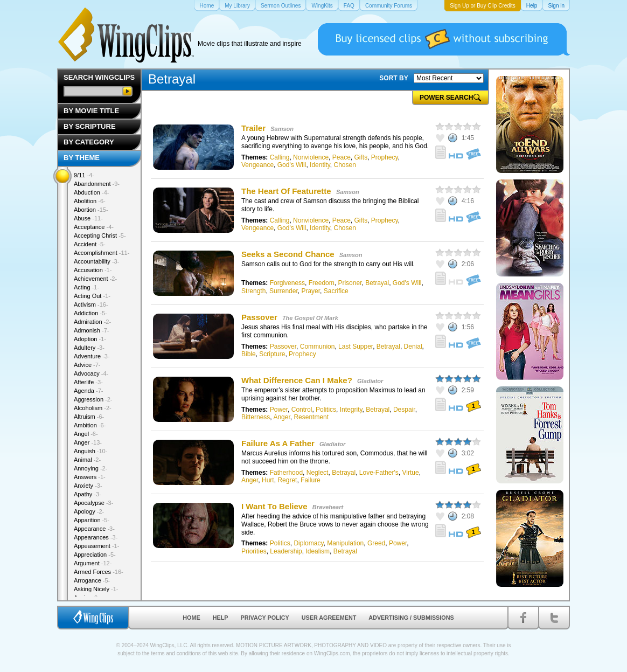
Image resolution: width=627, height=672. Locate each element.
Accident (90, 244)
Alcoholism (93, 408)
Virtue (411, 473)
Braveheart (328, 507)
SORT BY (393, 78)
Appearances (96, 537)
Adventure (92, 356)
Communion (318, 347)
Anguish (90, 451)
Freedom (322, 283)
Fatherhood (286, 473)
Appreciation (95, 555)
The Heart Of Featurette (286, 191)
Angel (86, 434)
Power (279, 410)
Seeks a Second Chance (288, 254)
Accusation (93, 270)
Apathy (88, 494)
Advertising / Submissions (411, 618)
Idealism (318, 551)
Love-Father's (379, 473)
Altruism (89, 417)
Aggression (93, 399)
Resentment (311, 417)
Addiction (90, 313)
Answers (90, 477)
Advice (87, 365)
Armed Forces (99, 572)
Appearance (94, 529)
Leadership (286, 551)
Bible (249, 354)
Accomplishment (102, 253)
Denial (413, 347)
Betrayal (377, 283)
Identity (320, 165)
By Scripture (90, 126)
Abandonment (97, 184)
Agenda (88, 391)
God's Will (292, 165)
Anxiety (88, 486)
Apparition (92, 520)
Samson (282, 129)
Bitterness (256, 417)
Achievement (95, 279)
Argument (93, 563)
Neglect (318, 473)
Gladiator (370, 381)
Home (191, 618)
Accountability (96, 261)
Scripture (272, 354)
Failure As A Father (278, 443)
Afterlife (88, 382)
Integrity (351, 410)
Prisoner (350, 283)
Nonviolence (311, 157)
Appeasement (96, 546)
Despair (404, 410)
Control (302, 410)
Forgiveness (287, 283)
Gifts (361, 157)
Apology (89, 511)
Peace (342, 157)
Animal (87, 460)
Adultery (89, 348)
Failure (311, 480)
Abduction (91, 192)
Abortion (91, 210)
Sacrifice (336, 291)
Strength (253, 291)
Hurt (268, 480)
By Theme (82, 158)
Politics (326, 410)
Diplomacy (308, 543)
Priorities (254, 551)
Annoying (90, 468)
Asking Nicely (96, 589)
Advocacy (91, 373)
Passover (259, 317)
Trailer (253, 128)
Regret (287, 480)
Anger (281, 417)
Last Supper (356, 347)
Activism (91, 304)
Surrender (284, 291)
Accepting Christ (100, 235)
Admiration (92, 322)
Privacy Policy (265, 618)
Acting (86, 287)
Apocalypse (93, 503)
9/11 (84, 175)
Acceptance (94, 227)
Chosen (345, 165)
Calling (280, 157)
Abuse (88, 218)
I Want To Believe (274, 506)
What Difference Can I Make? (297, 380)
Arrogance (92, 580)
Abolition (90, 201)
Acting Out (92, 296)
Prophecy (385, 157)
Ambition (90, 425)
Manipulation (345, 543)
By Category (89, 142)
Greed (376, 543)
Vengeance (257, 165)
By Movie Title (91, 111)
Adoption (90, 339)
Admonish (91, 330)
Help (221, 618)
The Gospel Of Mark (310, 318)
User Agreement (329, 618)
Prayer (311, 291)
